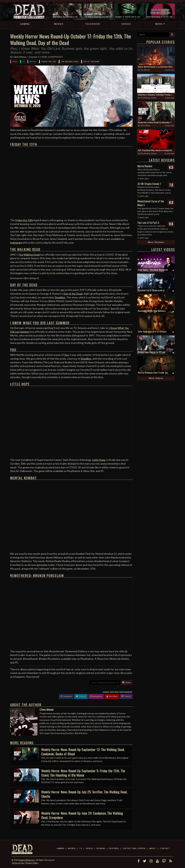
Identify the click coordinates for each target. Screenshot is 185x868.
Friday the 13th (49, 62)
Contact (165, 848)
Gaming (60, 848)
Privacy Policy (32, 863)
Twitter (81, 696)
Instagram (96, 696)
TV (23, 62)
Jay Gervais (145, 70)
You (66, 355)
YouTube (112, 696)
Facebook (66, 696)
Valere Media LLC (27, 860)
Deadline (60, 297)
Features (114, 848)
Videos (89, 848)
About (153, 848)
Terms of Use (18, 863)
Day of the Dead (91, 62)
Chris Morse (20, 57)
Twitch (126, 696)
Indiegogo (16, 243)
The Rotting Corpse (148, 98)
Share (127, 683)
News (15, 62)
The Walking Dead (70, 62)
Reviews (101, 848)
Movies (33, 62)
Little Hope (99, 460)
